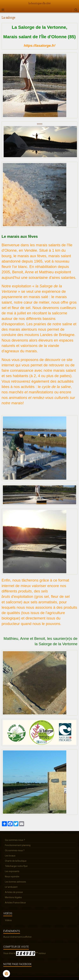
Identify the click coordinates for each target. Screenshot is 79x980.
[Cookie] (6, 974)
